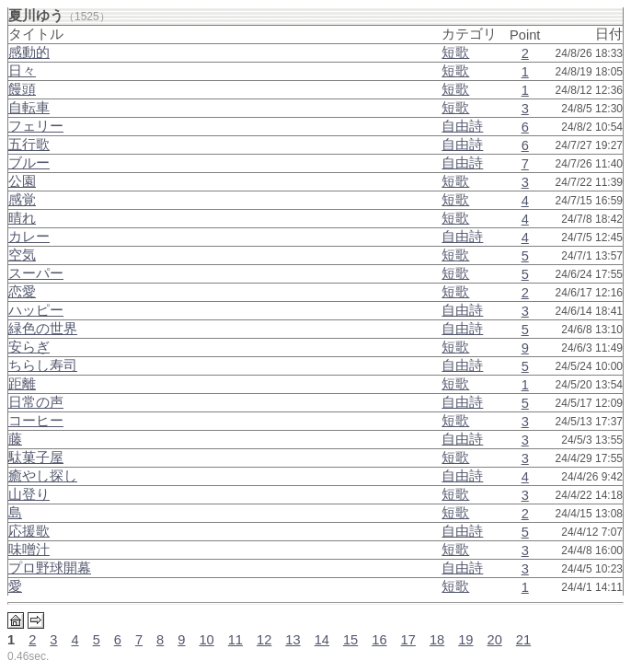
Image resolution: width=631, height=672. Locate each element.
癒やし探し (43, 476)
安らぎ (29, 347)
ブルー (29, 163)
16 (379, 640)
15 (350, 640)
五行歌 (29, 145)
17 (408, 640)
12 (264, 640)
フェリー (36, 126)
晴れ (22, 218)
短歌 (455, 52)
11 (235, 640)
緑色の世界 (43, 329)
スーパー (36, 273)
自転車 (29, 108)
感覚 (22, 200)
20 (495, 640)
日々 (22, 71)
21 (523, 640)
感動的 (29, 52)
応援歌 (29, 531)
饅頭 (22, 89)
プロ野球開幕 (50, 568)
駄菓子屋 (36, 458)
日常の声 (36, 402)
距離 (22, 384)
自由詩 (462, 126)
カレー (29, 237)
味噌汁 (29, 550)
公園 (22, 181)
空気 (22, 255)
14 (322, 640)
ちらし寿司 (43, 365)
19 (465, 640)
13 (293, 640)
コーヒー (36, 421)
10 (206, 640)
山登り (29, 494)
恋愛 (22, 292)
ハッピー (36, 310)
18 (437, 640)
